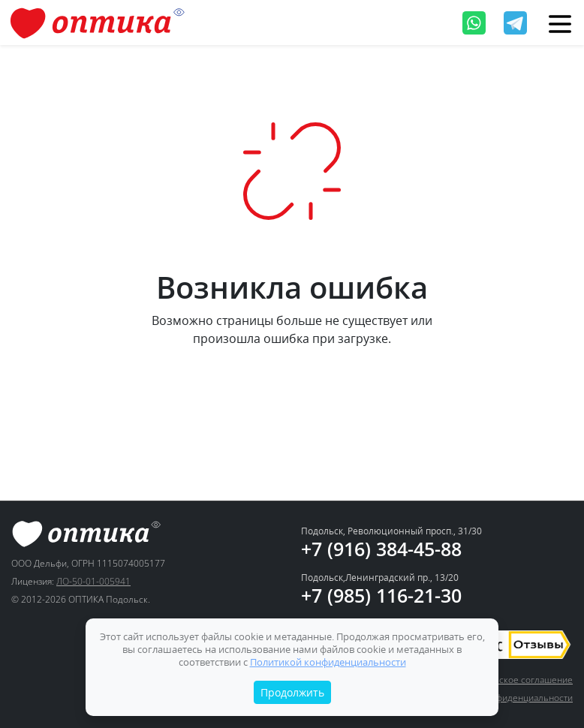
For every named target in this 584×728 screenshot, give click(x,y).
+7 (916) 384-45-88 (381, 549)
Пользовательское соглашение (506, 680)
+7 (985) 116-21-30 (381, 595)
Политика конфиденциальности (506, 698)
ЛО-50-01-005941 (93, 581)
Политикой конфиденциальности (328, 662)
